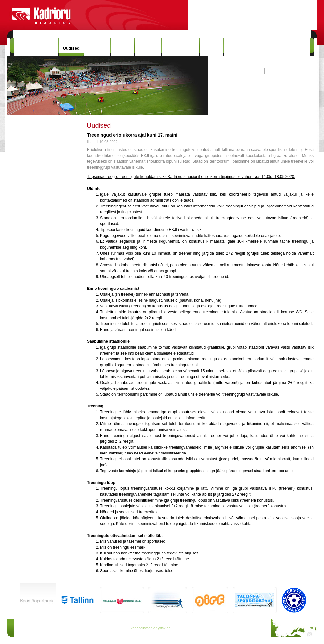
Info (191, 47)
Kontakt (211, 47)
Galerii (172, 47)
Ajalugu (123, 47)
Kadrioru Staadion (36, 47)
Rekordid (148, 47)
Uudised (71, 48)
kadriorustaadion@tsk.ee (151, 628)
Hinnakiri (97, 47)
